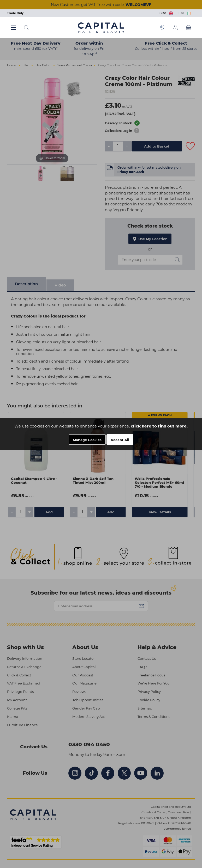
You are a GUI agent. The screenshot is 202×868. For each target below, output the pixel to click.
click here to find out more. (159, 426)
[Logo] (101, 27)
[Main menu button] (14, 28)
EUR (184, 13)
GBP (167, 13)
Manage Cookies (87, 440)
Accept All (120, 440)
